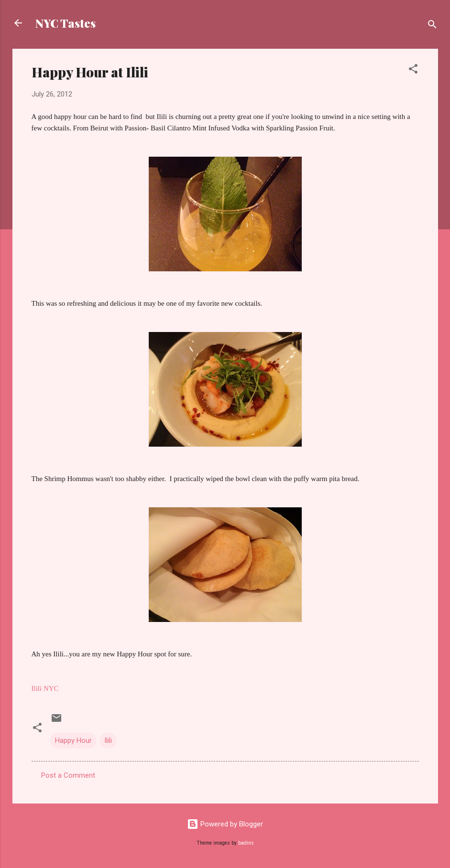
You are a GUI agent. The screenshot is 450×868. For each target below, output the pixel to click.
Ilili (108, 740)
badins (246, 843)
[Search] (432, 26)
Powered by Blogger (225, 824)
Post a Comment (68, 775)
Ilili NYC (45, 688)
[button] (413, 70)
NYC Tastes (66, 23)
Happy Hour (73, 740)
